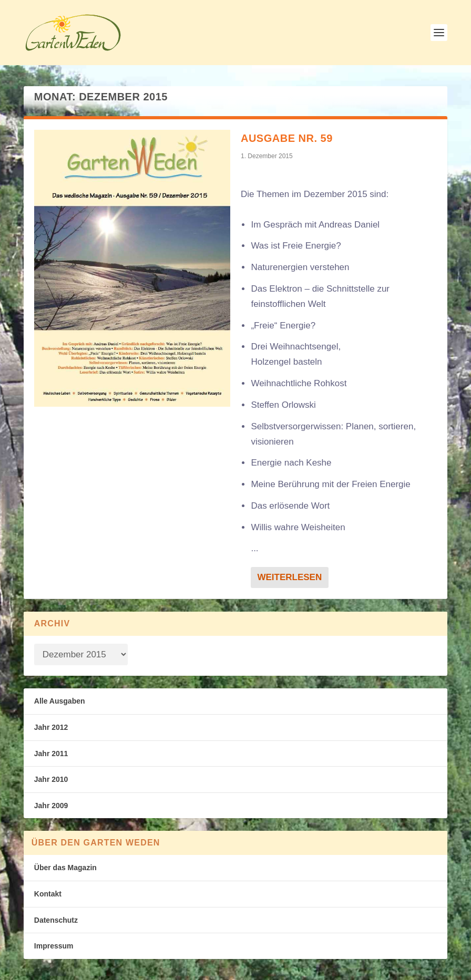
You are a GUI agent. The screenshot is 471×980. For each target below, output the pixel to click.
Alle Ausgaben (60, 701)
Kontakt (48, 894)
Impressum (54, 946)
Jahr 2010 (51, 779)
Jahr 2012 (51, 727)
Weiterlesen (289, 577)
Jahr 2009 (51, 806)
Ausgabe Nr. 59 (287, 138)
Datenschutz (56, 920)
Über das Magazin (65, 868)
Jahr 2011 (51, 754)
